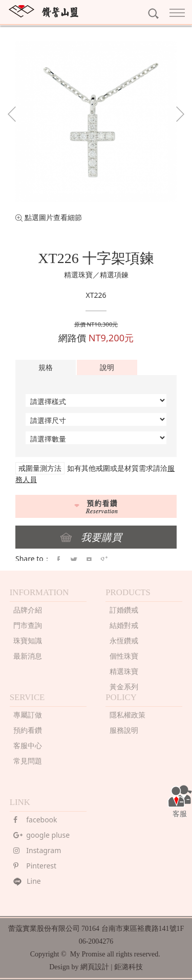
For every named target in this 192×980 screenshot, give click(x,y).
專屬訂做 (28, 715)
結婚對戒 (124, 625)
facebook (35, 820)
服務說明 (124, 730)
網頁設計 (95, 967)
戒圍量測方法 (40, 468)
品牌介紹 (28, 610)
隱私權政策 (127, 715)
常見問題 (28, 761)
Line (27, 881)
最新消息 (28, 656)
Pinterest (35, 866)
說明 (107, 367)
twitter (74, 560)
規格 (46, 367)
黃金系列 (124, 687)
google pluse (41, 835)
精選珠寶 (124, 671)
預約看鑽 (28, 730)
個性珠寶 (124, 656)
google (104, 560)
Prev (12, 114)
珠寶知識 (28, 640)
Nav (177, 13)
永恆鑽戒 (124, 640)
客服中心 (28, 745)
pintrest (89, 560)
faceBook (58, 560)
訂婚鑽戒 (124, 610)
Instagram (37, 850)
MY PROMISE (44, 11)
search (153, 14)
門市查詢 (28, 625)
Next (180, 114)
